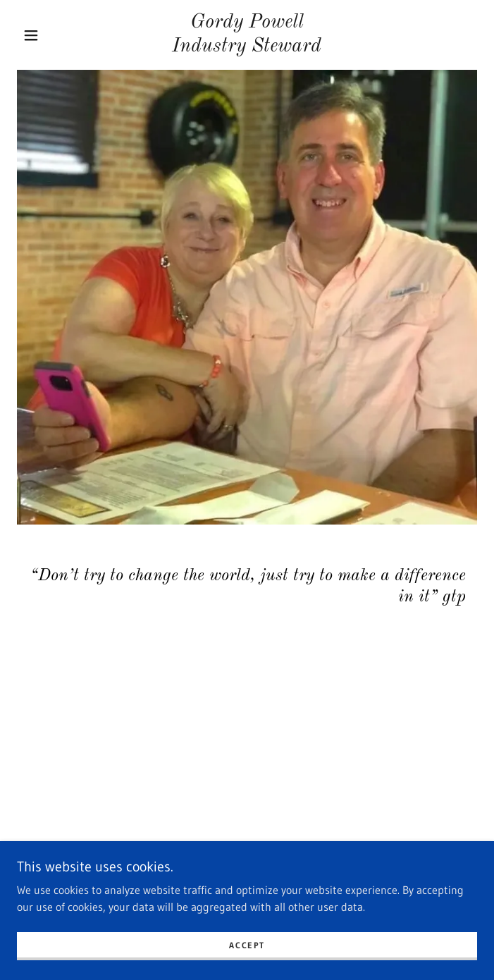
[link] (247, 35)
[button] (40, 35)
